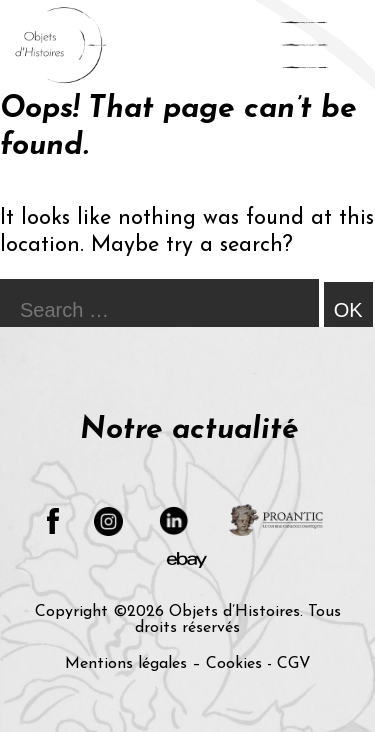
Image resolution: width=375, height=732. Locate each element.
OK (348, 310)
